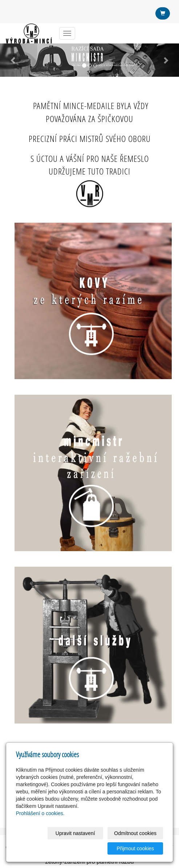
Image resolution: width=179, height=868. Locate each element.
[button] (13, 60)
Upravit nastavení (75, 833)
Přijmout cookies (135, 848)
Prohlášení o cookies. (40, 813)
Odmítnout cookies (135, 833)
